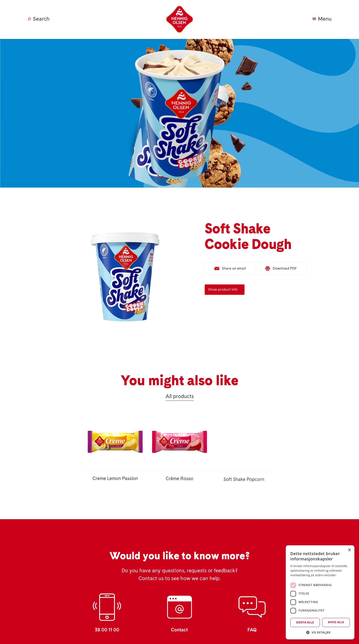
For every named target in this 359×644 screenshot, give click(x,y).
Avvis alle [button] (336, 622)
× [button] (349, 550)
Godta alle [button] (305, 622)
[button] (320, 632)
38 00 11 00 (107, 630)
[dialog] (320, 592)
